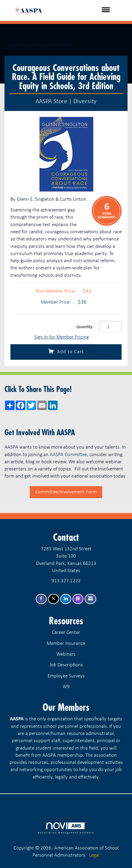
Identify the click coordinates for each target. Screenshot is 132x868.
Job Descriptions (66, 665)
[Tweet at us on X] (53, 599)
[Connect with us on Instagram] (78, 599)
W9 (66, 687)
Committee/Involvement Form (66, 492)
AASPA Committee (68, 455)
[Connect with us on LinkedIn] (66, 599)
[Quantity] (110, 327)
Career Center (66, 633)
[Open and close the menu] (85, 10)
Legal (94, 855)
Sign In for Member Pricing (62, 337)
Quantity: (85, 327)
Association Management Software (66, 828)
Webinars (66, 654)
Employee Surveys (66, 676)
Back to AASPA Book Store (38, 46)
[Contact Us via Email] (90, 599)
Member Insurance (66, 644)
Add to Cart (66, 352)
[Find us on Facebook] (41, 599)
